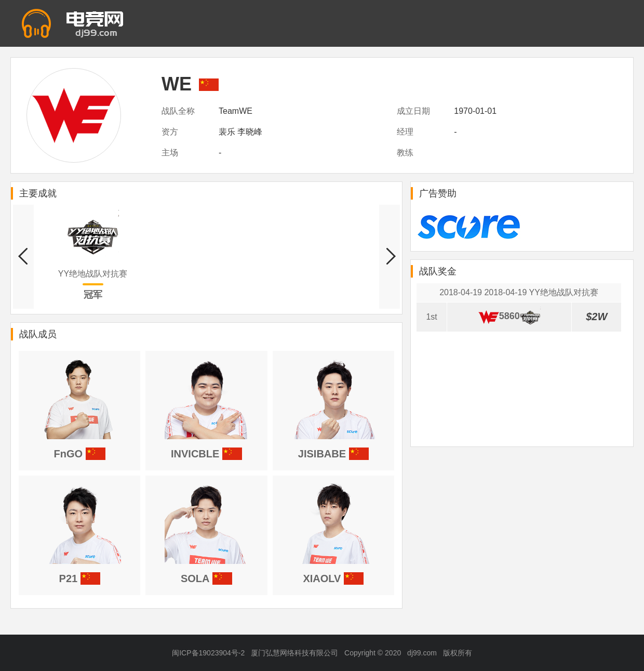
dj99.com (422, 653)
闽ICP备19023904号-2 (208, 653)
